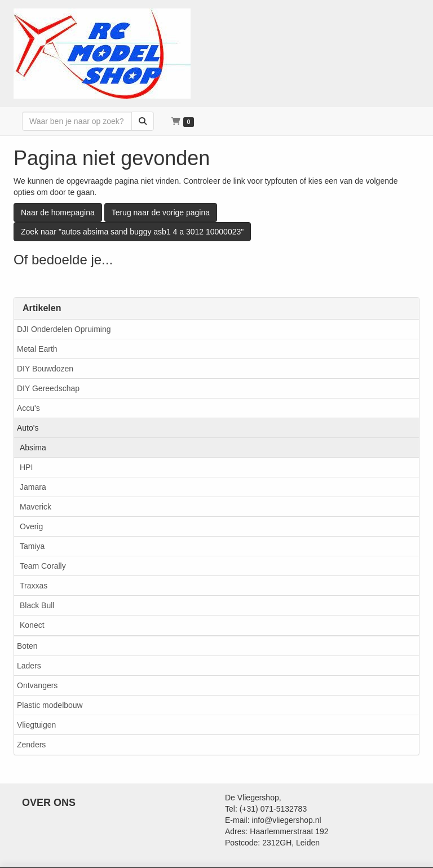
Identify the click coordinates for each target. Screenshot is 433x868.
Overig (31, 526)
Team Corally (43, 566)
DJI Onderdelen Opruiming (64, 329)
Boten (27, 646)
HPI (26, 467)
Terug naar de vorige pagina (161, 212)
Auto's (28, 428)
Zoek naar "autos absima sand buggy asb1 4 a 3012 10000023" (132, 232)
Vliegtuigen (36, 725)
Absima (33, 448)
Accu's (28, 408)
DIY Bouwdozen (45, 369)
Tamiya (32, 546)
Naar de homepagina (58, 212)
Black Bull (37, 605)
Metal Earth (37, 349)
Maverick (36, 507)
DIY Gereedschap (48, 388)
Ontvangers (37, 685)
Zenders (31, 745)
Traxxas (34, 586)
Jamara (33, 487)
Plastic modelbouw (50, 705)
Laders (29, 666)
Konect (32, 625)
